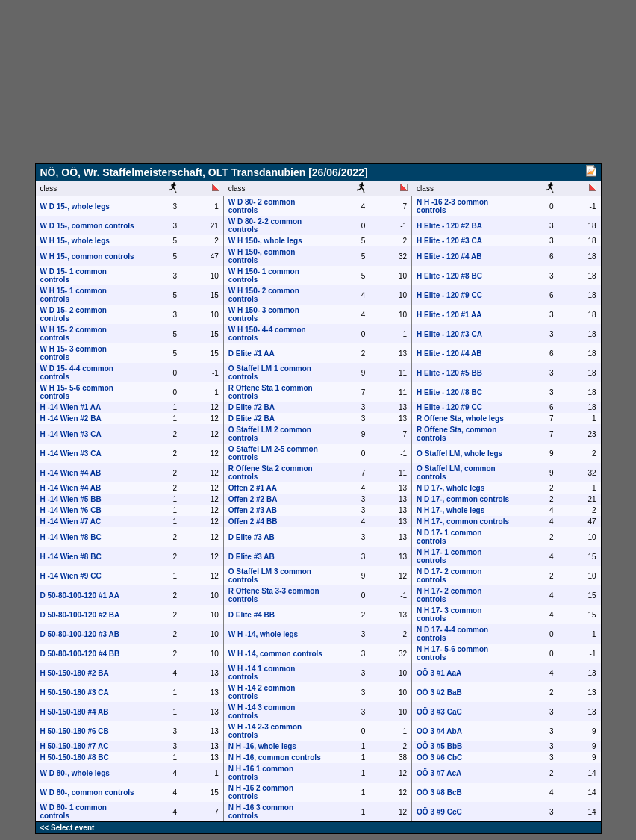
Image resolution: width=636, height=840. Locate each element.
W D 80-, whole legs (75, 773)
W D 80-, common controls (87, 793)
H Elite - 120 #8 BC (449, 276)
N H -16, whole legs (262, 746)
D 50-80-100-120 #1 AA (80, 595)
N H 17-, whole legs (450, 510)
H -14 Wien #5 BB (71, 499)
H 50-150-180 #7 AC (75, 746)
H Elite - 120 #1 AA (449, 315)
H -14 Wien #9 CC (71, 576)
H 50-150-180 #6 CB (75, 731)
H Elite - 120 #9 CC (449, 295)
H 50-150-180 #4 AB (75, 712)
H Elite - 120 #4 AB (449, 256)
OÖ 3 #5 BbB (439, 746)
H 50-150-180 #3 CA (75, 693)
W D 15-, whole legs (75, 206)
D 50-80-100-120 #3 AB (80, 634)
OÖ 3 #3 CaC (439, 712)
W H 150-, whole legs (265, 241)
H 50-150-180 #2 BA (75, 673)
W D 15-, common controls (87, 226)
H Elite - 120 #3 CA (449, 241)
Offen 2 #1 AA (253, 488)
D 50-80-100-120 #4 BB (80, 654)
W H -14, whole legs (263, 634)
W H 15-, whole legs (75, 241)
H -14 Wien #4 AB (71, 473)
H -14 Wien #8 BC (71, 537)
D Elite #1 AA (252, 354)
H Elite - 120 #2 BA (449, 226)
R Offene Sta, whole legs (460, 419)
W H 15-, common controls (87, 256)
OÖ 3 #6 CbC (439, 757)
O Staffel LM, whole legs (459, 454)
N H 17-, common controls (463, 522)
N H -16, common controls (275, 757)
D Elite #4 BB (252, 615)
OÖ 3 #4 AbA (439, 731)
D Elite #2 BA (252, 407)
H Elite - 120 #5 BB (449, 373)
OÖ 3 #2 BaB (439, 693)
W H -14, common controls (275, 654)
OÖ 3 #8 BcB (439, 793)
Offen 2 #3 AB (253, 510)
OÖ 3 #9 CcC (439, 812)
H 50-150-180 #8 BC (75, 757)
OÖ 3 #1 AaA (439, 673)
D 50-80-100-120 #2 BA (80, 615)
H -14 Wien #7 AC (71, 522)
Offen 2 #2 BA (253, 499)
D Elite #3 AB (252, 537)
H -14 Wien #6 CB (71, 510)
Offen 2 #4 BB (253, 522)
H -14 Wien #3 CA (71, 434)
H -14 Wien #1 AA (71, 407)
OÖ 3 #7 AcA (439, 773)
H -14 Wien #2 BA (71, 419)
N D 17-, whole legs (450, 488)
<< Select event (68, 828)
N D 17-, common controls (463, 499)
